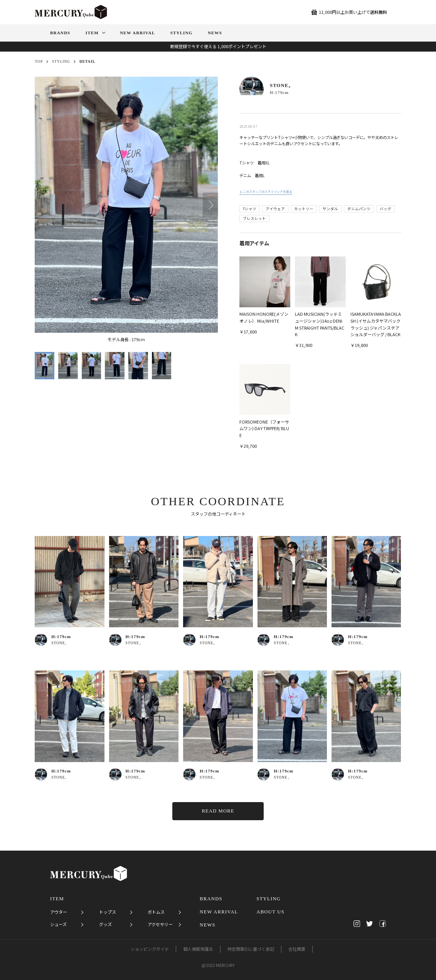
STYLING (61, 62)
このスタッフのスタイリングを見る (268, 192)
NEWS (208, 925)
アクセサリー (160, 924)
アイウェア (275, 209)
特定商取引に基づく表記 (251, 949)
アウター (59, 912)
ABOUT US (270, 912)
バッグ (385, 209)
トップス (108, 912)
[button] (210, 205)
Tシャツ (250, 209)
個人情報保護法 (198, 949)
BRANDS (211, 899)
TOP (39, 62)
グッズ (105, 924)
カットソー (304, 209)
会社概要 (297, 949)
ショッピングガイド (150, 949)
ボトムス (156, 912)
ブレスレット (254, 218)
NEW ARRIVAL (219, 912)
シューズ (58, 924)
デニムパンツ (359, 209)
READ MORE (218, 811)
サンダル (330, 209)
